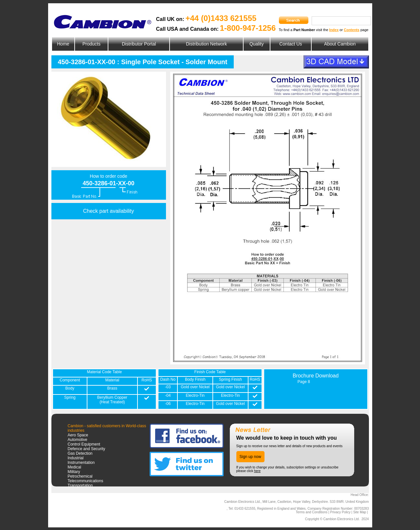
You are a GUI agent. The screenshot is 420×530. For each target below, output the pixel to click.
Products (91, 44)
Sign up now (250, 457)
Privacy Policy (340, 512)
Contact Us (291, 44)
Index (334, 30)
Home (63, 44)
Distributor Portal (139, 44)
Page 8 (304, 382)
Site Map (360, 512)
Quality (257, 44)
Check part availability (109, 211)
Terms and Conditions (312, 512)
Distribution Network (206, 44)
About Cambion (340, 44)
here (257, 471)
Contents (352, 30)
